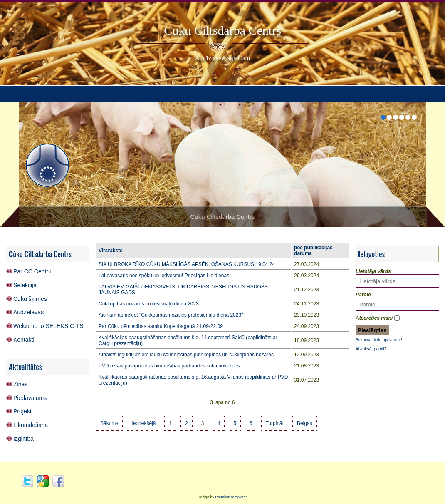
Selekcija (25, 285)
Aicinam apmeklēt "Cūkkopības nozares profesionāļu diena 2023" (171, 315)
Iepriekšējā (143, 423)
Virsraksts (111, 251)
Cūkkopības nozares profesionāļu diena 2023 (149, 304)
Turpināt (275, 423)
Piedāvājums (30, 398)
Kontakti (24, 340)
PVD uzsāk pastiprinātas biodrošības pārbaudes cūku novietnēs (169, 366)
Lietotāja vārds (373, 271)
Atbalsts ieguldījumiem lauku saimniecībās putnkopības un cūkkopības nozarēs (186, 355)
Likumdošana (31, 425)
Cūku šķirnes (30, 299)
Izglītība (23, 439)
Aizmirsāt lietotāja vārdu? (379, 340)
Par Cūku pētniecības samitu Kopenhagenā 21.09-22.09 (161, 326)
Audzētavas (28, 312)
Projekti (23, 411)
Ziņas (20, 384)
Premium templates (232, 497)
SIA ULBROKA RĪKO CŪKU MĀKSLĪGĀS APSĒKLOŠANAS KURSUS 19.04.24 (187, 264)
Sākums (109, 423)
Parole (363, 295)
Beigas (305, 423)
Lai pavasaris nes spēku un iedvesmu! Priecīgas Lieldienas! (165, 276)
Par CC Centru (32, 271)
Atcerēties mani (374, 318)
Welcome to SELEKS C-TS (48, 326)
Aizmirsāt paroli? (371, 349)
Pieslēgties (372, 330)
